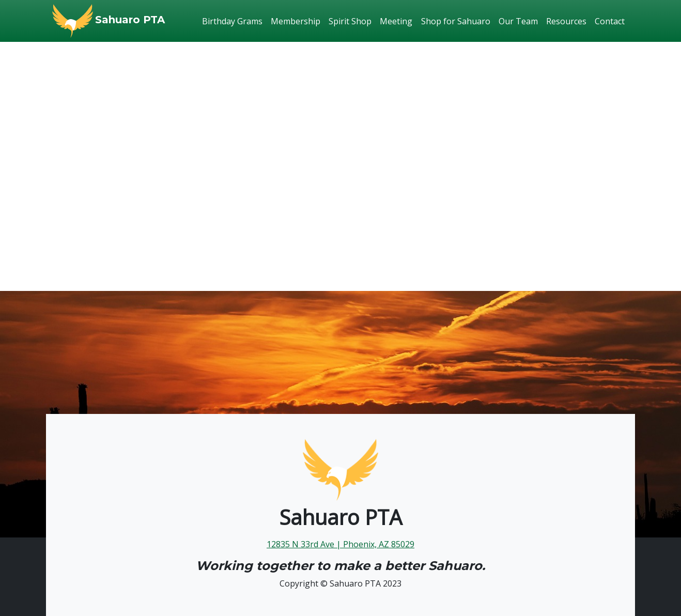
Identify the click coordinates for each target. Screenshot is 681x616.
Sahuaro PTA (130, 20)
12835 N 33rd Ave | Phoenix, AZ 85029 (340, 544)
